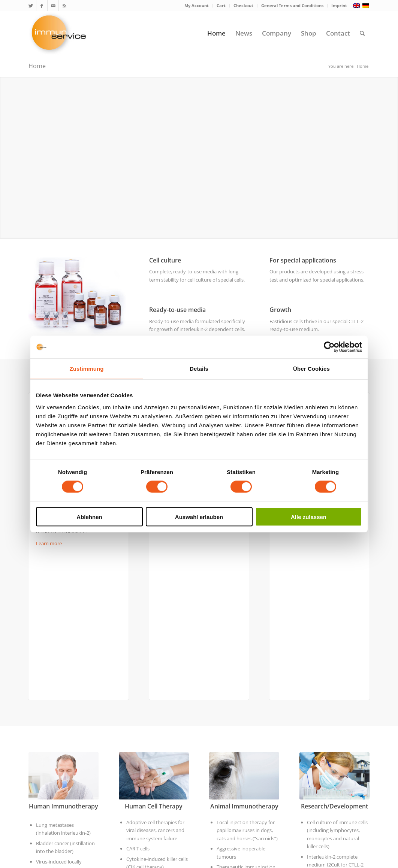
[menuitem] (197, 6)
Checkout (243, 5)
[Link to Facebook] (42, 6)
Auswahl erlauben (199, 517)
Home (37, 66)
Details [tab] (199, 369)
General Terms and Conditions (292, 5)
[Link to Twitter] (31, 6)
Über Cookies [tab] (311, 369)
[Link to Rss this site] (64, 6)
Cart (221, 5)
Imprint (339, 5)
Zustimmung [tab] (87, 369)
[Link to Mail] (53, 6)
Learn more (49, 543)
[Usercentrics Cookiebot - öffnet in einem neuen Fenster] (329, 347)
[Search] (362, 33)
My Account (197, 5)
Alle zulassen (309, 517)
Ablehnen (89, 517)
